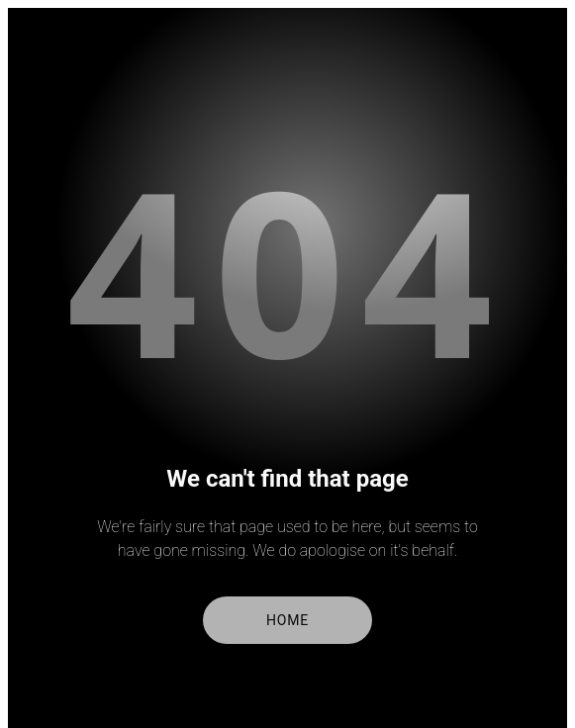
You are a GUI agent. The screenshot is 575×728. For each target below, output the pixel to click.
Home (287, 620)
